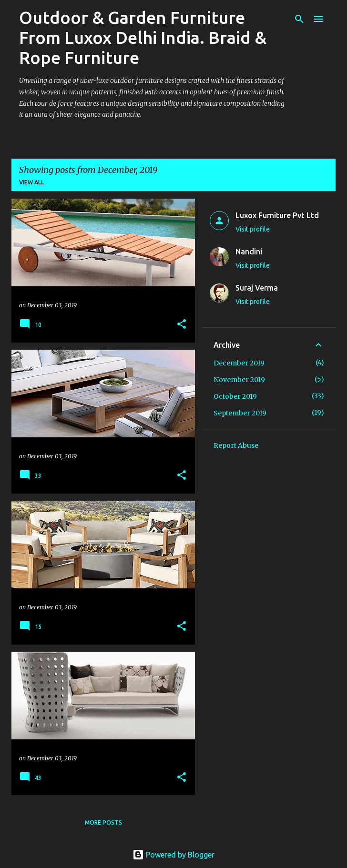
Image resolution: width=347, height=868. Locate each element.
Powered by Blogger (173, 855)
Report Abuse (236, 445)
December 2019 (239, 363)
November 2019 (239, 380)
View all (31, 182)
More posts (103, 823)
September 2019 (240, 413)
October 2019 (235, 396)
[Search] (299, 19)
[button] (182, 325)
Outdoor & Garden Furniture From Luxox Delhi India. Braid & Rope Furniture (143, 37)
